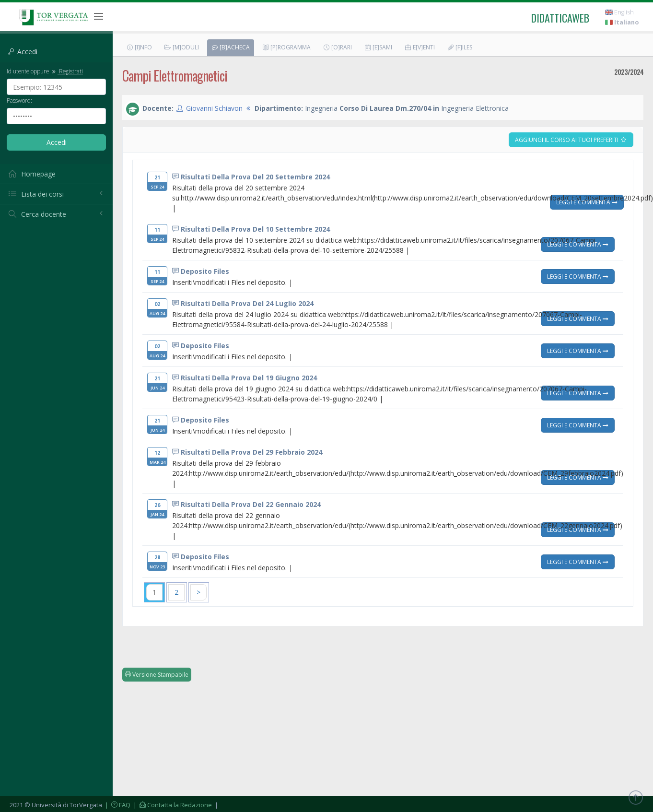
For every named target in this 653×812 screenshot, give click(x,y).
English (619, 12)
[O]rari (337, 47)
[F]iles (460, 47)
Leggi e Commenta (587, 202)
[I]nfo (139, 47)
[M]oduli (181, 47)
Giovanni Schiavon (214, 108)
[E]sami (378, 47)
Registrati (67, 71)
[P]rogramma (286, 47)
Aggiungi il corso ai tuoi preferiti (571, 140)
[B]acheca (230, 47)
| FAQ (117, 805)
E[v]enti (420, 47)
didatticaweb (560, 18)
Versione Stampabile (157, 675)
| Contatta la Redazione (172, 805)
